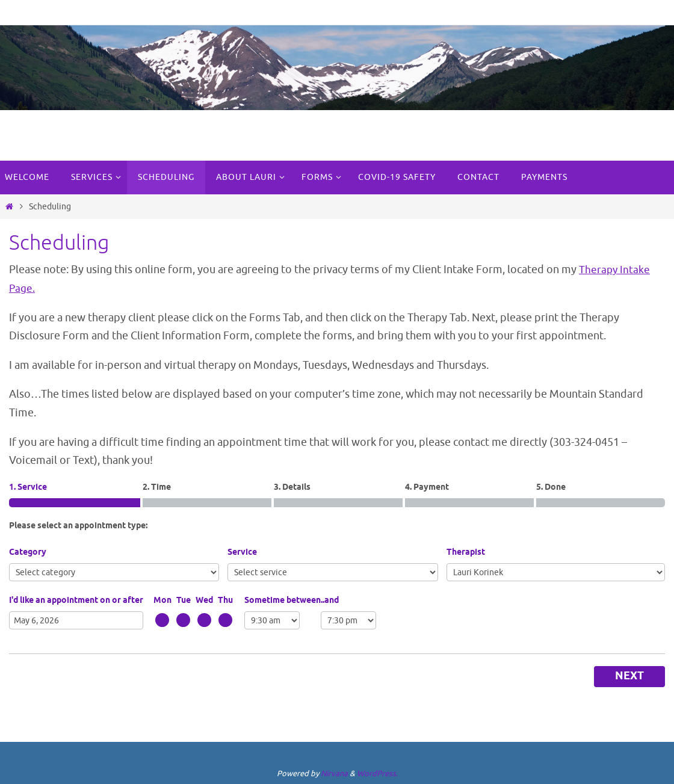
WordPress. (377, 773)
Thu (225, 600)
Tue (184, 600)
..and (330, 600)
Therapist (466, 553)
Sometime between (283, 600)
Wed (204, 600)
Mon (162, 600)
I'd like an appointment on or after (76, 600)
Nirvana (334, 773)
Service (242, 553)
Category (28, 553)
